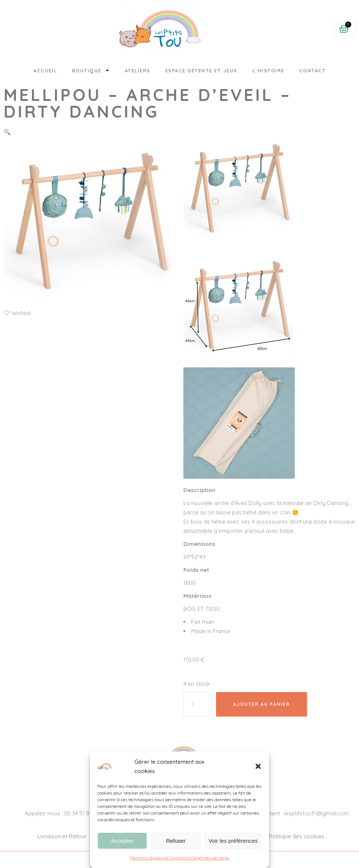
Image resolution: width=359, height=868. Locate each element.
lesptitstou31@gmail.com (316, 813)
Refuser (176, 841)
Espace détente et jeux (201, 71)
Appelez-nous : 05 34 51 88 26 (62, 813)
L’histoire (268, 71)
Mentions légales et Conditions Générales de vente (179, 858)
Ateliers (138, 71)
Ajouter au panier (262, 704)
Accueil (45, 71)
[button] (258, 766)
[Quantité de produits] (198, 704)
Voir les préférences (233, 841)
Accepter (122, 841)
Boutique (91, 70)
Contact (313, 71)
